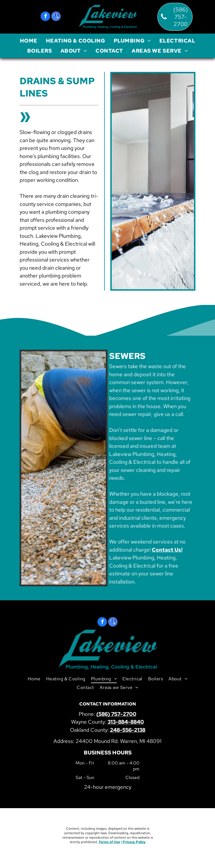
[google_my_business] (56, 17)
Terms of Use (109, 842)
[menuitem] (29, 41)
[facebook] (45, 17)
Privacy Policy (134, 842)
